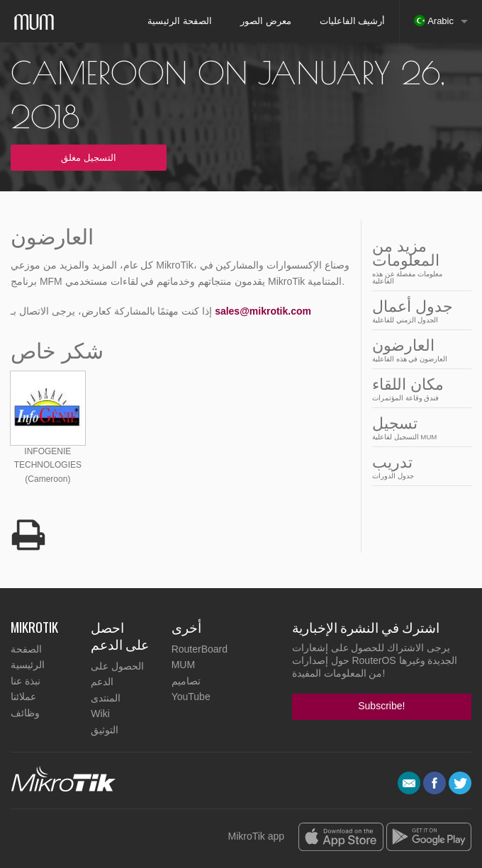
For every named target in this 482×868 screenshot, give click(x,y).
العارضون (417, 350)
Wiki (100, 714)
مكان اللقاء (417, 389)
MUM (183, 665)
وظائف (25, 713)
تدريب (417, 467)
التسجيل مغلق (89, 158)
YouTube (191, 697)
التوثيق (105, 730)
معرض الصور (266, 21)
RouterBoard (200, 649)
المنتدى (106, 698)
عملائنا (23, 697)
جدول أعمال (417, 311)
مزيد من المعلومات (417, 261)
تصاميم (186, 681)
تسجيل (417, 428)
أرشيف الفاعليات (353, 21)
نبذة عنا (26, 681)
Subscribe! (381, 706)
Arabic (434, 21)
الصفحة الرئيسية (180, 21)
